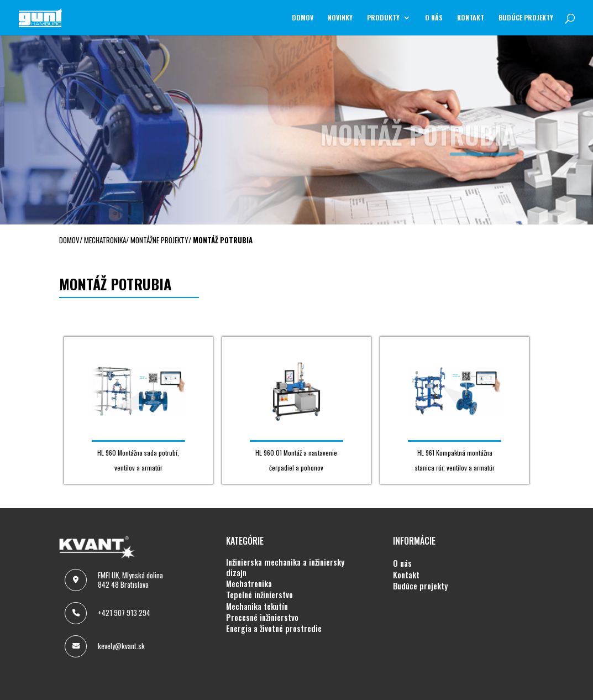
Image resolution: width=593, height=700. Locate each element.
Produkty (383, 18)
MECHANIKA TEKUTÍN (257, 607)
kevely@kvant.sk (121, 646)
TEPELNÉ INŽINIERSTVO (259, 595)
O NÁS (434, 18)
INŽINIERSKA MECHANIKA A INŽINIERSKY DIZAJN (285, 568)
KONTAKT (471, 18)
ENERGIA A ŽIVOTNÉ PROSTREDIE (274, 629)
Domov (303, 18)
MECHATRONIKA (249, 584)
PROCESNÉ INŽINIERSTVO (262, 618)
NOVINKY (340, 18)
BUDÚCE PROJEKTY (526, 18)
